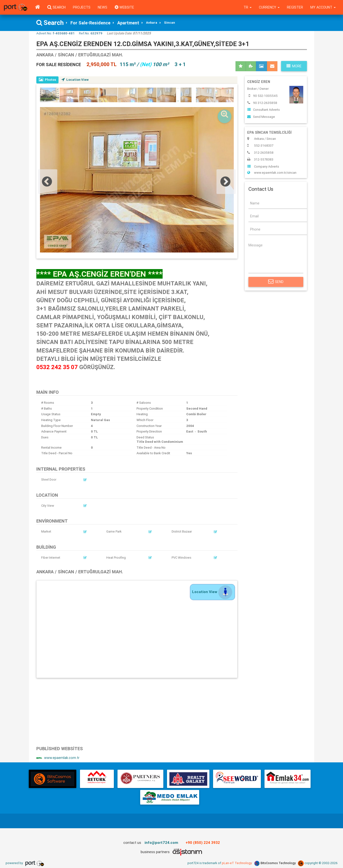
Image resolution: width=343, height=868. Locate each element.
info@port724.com (161, 843)
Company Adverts (263, 167)
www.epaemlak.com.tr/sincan (272, 173)
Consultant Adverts (264, 110)
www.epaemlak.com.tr (58, 758)
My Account (323, 7)
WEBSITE (124, 7)
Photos (47, 80)
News (103, 7)
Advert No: (55, 33)
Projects (82, 7)
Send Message (261, 117)
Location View (75, 80)
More (294, 66)
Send (276, 282)
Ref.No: (91, 33)
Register (295, 7)
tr (248, 7)
